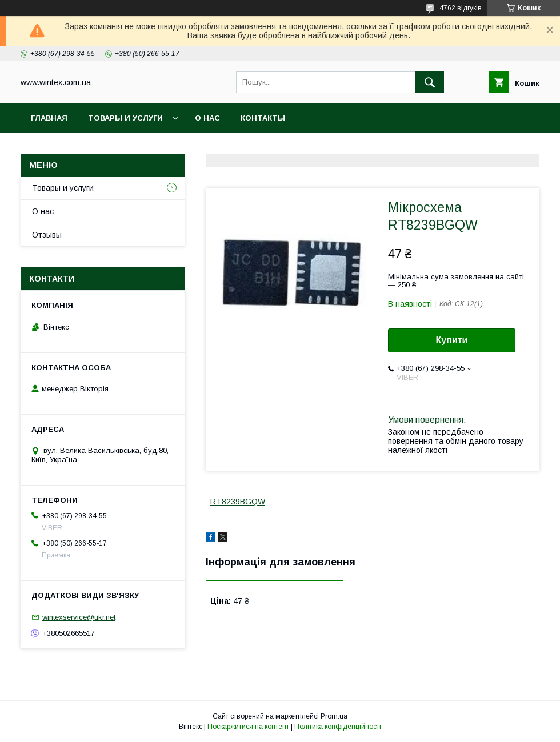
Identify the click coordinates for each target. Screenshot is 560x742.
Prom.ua (334, 716)
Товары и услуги (125, 118)
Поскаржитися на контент (248, 727)
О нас (207, 118)
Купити (452, 340)
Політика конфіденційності (338, 727)
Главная (49, 118)
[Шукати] (430, 82)
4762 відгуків (461, 8)
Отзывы (47, 235)
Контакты (263, 118)
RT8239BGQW (238, 502)
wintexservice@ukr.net (79, 617)
